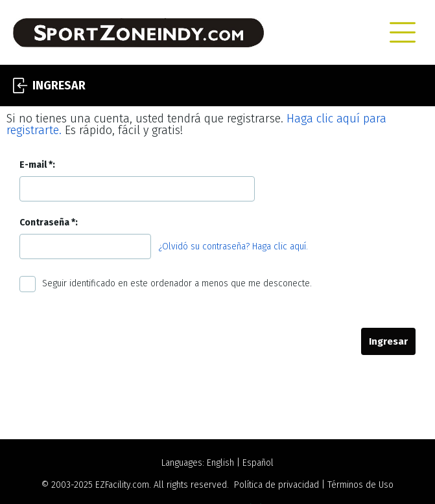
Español (258, 463)
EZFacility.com (122, 485)
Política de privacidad (276, 485)
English (220, 463)
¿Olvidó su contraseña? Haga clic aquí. (233, 246)
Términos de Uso (360, 485)
